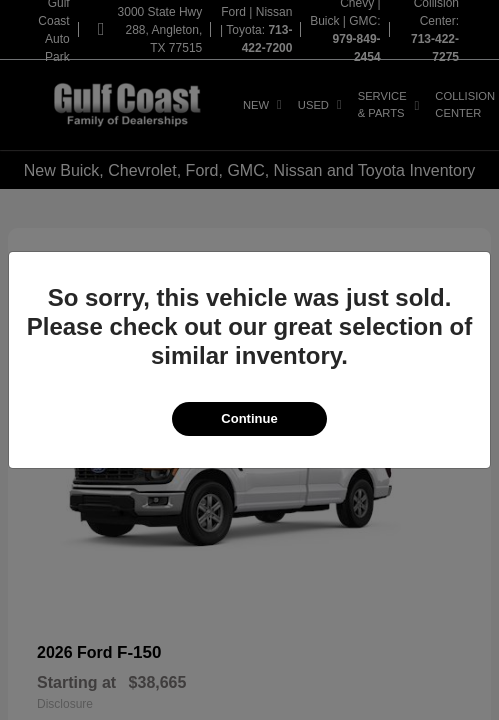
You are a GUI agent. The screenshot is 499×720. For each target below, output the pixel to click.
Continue (249, 418)
